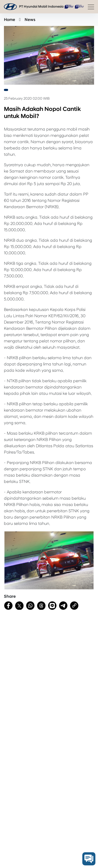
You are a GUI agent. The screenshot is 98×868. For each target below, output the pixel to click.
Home (10, 20)
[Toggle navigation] (89, 7)
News (30, 20)
